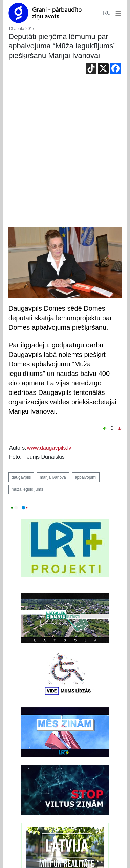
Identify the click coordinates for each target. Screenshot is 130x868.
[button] (117, 13)
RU (107, 13)
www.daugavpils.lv (49, 448)
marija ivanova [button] (53, 477)
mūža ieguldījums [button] (27, 489)
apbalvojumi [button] (86, 477)
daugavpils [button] (21, 477)
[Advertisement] (65, 154)
